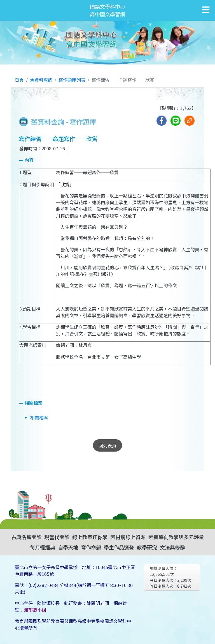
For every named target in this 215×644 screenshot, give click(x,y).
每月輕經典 (43, 547)
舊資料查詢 (41, 80)
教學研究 (147, 547)
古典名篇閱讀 (26, 537)
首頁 (19, 80)
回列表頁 (107, 445)
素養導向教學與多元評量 (176, 537)
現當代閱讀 (57, 537)
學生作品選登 (119, 547)
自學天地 (68, 547)
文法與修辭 (172, 547)
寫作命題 (91, 547)
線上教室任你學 (90, 537)
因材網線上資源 (128, 537)
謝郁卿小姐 (35, 610)
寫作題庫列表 (72, 80)
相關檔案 (39, 417)
